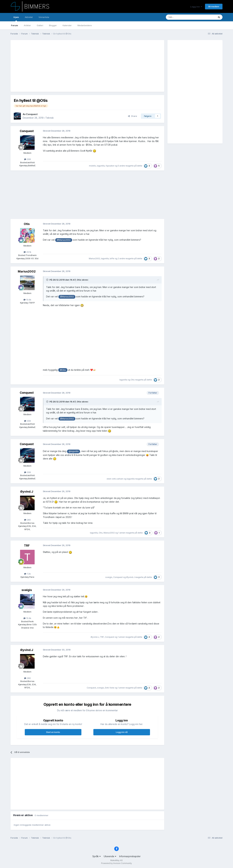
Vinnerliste (44, 17)
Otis (27, 224)
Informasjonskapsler (130, 856)
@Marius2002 (64, 240)
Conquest (32, 114)
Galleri (40, 25)
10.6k (27, 300)
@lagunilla (74, 451)
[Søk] (181, 17)
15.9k (27, 618)
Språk (97, 856)
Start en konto (53, 732)
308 (27, 159)
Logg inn (196, 7)
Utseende (110, 856)
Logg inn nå (122, 732)
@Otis (63, 370)
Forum (14, 25)
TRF (27, 546)
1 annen (122, 533)
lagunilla (101, 166)
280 (27, 520)
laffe (112, 258)
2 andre (121, 258)
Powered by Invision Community (116, 863)
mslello (92, 166)
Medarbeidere (85, 25)
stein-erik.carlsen (115, 479)
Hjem (16, 19)
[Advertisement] (73, 66)
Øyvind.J (27, 492)
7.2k (27, 574)
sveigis (109, 577)
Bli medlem (214, 6)
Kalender (67, 25)
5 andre (121, 166)
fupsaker (110, 166)
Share (133, 116)
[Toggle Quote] (48, 280)
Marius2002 (94, 258)
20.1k (27, 252)
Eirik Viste (110, 688)
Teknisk (50, 118)
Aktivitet (29, 17)
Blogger (53, 25)
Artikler (27, 25)
